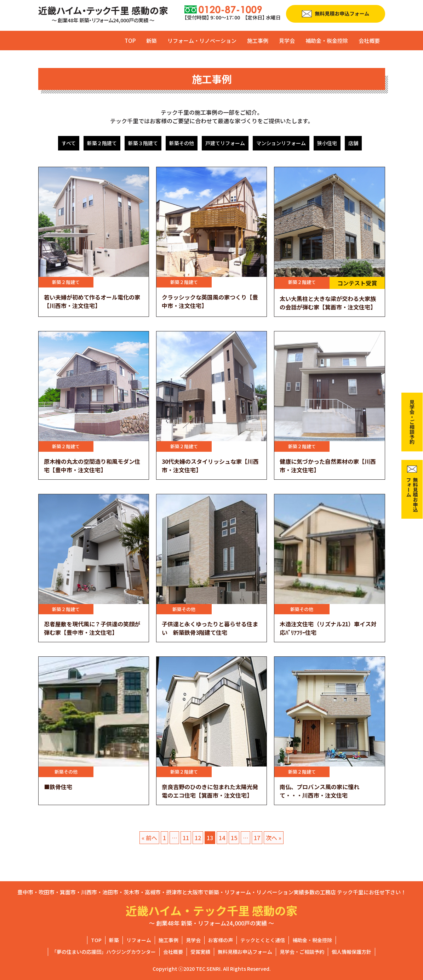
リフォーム (139, 940)
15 (234, 838)
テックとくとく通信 (263, 940)
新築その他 (182, 143)
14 (222, 838)
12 (198, 838)
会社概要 (369, 41)
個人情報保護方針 (351, 952)
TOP (130, 41)
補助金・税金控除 (327, 41)
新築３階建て (143, 143)
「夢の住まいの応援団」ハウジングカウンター (104, 952)
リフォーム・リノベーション (202, 41)
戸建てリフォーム (225, 143)
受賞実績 (200, 952)
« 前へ (149, 838)
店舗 (353, 143)
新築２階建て (102, 143)
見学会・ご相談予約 (302, 952)
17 (257, 838)
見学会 (287, 41)
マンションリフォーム (281, 143)
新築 (152, 41)
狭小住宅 (327, 143)
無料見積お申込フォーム (245, 952)
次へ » (274, 838)
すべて (69, 143)
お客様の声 (221, 940)
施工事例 (258, 41)
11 (186, 838)
